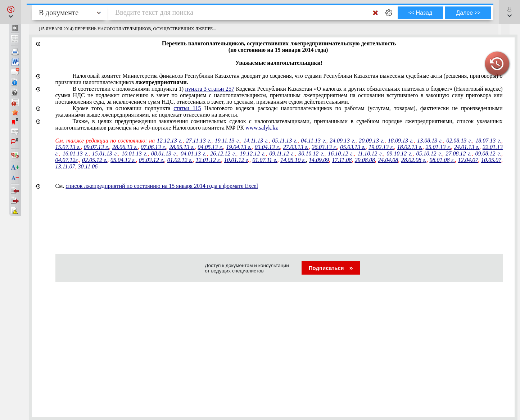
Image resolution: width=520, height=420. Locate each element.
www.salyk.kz (262, 128)
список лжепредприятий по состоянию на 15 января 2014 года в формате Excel (162, 186)
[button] (11, 12)
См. (157, 186)
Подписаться (331, 268)
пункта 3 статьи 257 (210, 89)
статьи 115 (187, 108)
